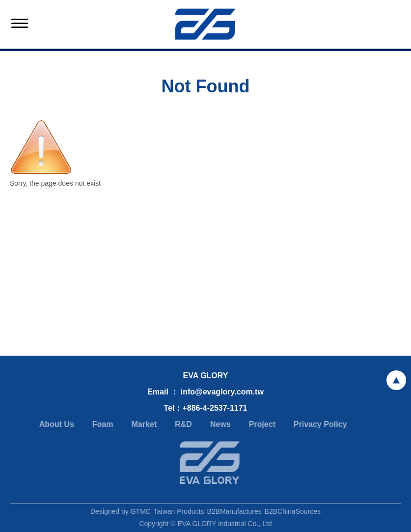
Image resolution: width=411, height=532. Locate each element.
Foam (101, 424)
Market (142, 424)
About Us (55, 424)
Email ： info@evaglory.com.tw (205, 392)
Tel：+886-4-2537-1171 (205, 408)
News (219, 424)
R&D (182, 424)
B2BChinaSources (293, 513)
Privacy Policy (319, 424)
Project (260, 424)
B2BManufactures (234, 513)
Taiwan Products (179, 513)
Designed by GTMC (121, 513)
